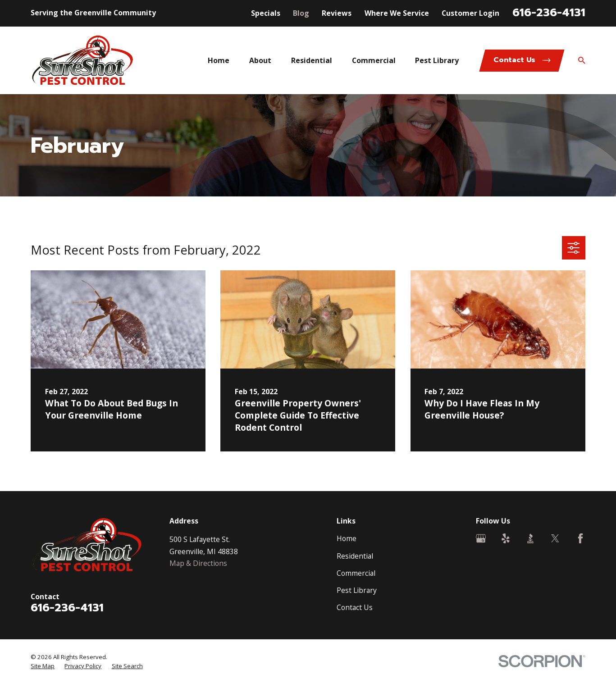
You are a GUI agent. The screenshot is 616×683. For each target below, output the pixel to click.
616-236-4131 (549, 12)
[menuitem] (43, 666)
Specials (266, 13)
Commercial (356, 573)
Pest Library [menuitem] (437, 60)
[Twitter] (555, 538)
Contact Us (355, 607)
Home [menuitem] (219, 60)
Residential (355, 556)
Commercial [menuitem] (374, 60)
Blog (301, 13)
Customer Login (470, 13)
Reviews (337, 13)
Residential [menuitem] (312, 60)
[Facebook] (580, 538)
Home (347, 538)
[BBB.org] (530, 538)
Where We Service (397, 13)
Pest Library (357, 590)
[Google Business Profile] (481, 538)
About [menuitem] (260, 60)
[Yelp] (506, 538)
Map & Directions (198, 563)
